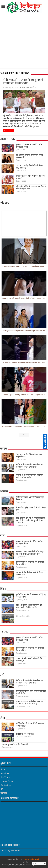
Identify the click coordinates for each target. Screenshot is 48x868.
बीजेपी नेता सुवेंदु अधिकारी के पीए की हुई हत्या (31, 509)
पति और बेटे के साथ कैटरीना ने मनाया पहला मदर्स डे (30, 156)
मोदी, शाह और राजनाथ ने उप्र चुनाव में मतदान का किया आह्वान (23, 82)
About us (5, 773)
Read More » (8, 131)
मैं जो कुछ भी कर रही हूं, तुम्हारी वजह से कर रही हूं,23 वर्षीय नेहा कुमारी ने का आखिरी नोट (30, 520)
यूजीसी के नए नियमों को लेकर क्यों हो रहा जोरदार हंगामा (31, 596)
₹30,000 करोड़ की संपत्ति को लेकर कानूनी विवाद (29, 167)
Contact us (6, 785)
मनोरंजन (4, 793)
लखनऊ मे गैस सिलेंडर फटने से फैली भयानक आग (29, 574)
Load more (24, 435)
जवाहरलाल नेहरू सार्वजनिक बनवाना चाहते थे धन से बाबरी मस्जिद (29, 703)
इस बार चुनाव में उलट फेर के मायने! (15, 744)
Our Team (5, 777)
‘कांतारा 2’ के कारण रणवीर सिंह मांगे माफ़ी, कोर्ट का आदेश (29, 476)
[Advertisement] (24, 41)
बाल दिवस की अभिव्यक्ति (25, 734)
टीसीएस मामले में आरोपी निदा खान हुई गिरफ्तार (30, 498)
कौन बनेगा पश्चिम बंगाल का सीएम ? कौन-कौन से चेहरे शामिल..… (31, 188)
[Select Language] (39, 864)
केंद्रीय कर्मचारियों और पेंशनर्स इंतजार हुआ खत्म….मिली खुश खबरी (29, 466)
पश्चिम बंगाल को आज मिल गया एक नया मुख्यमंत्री (30, 177)
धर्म (2, 789)
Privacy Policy (7, 781)
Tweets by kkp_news (10, 851)
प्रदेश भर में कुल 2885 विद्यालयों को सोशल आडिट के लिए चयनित (29, 606)
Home (3, 769)
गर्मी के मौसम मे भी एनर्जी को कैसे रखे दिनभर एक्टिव (30, 563)
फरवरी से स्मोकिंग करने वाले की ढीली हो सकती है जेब (31, 692)
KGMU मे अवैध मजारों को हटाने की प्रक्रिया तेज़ (29, 660)
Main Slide (25, 88)
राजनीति (33, 88)
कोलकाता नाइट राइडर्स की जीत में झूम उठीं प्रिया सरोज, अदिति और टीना (30, 553)
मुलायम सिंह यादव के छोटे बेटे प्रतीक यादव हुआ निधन (29, 146)
